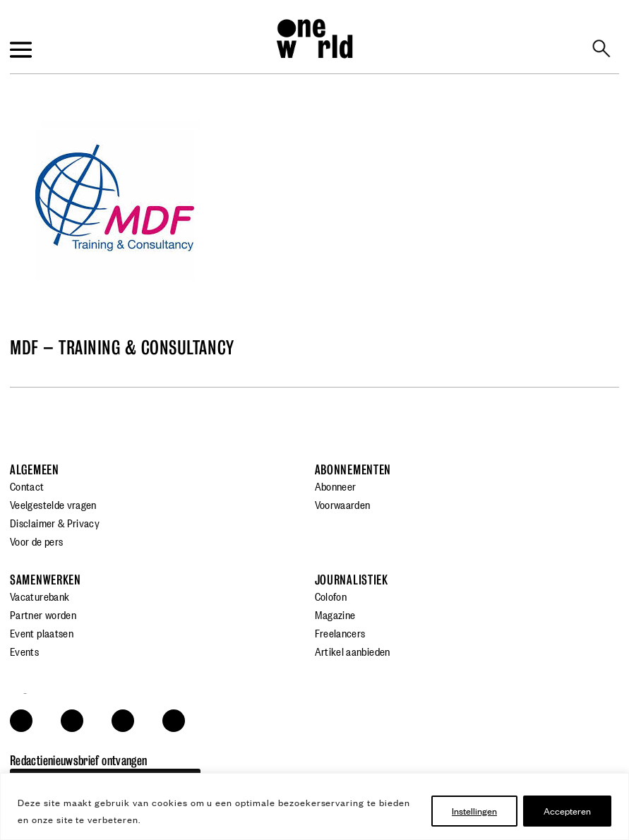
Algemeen (35, 470)
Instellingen (474, 811)
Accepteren (567, 811)
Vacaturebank (40, 596)
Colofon (331, 596)
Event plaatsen (42, 632)
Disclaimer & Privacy (55, 522)
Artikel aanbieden (353, 651)
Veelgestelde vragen (53, 504)
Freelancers (340, 632)
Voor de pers (36, 541)
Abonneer (336, 486)
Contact (27, 486)
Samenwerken (46, 580)
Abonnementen (353, 470)
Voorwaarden (343, 504)
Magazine (335, 614)
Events (24, 651)
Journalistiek (352, 580)
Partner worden (43, 614)
